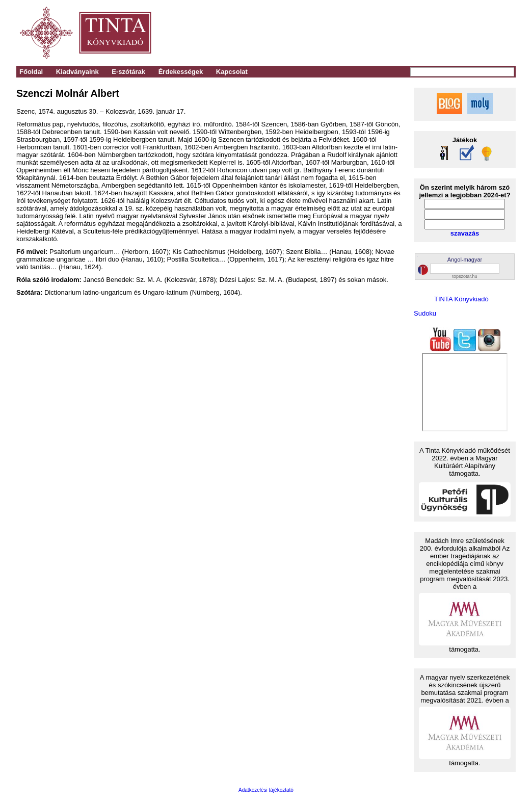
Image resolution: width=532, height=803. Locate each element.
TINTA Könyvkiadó (461, 299)
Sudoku (425, 313)
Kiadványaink (77, 72)
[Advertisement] (374, 33)
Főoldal (31, 72)
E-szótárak (128, 72)
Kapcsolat (232, 72)
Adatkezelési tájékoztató (266, 790)
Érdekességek (181, 72)
